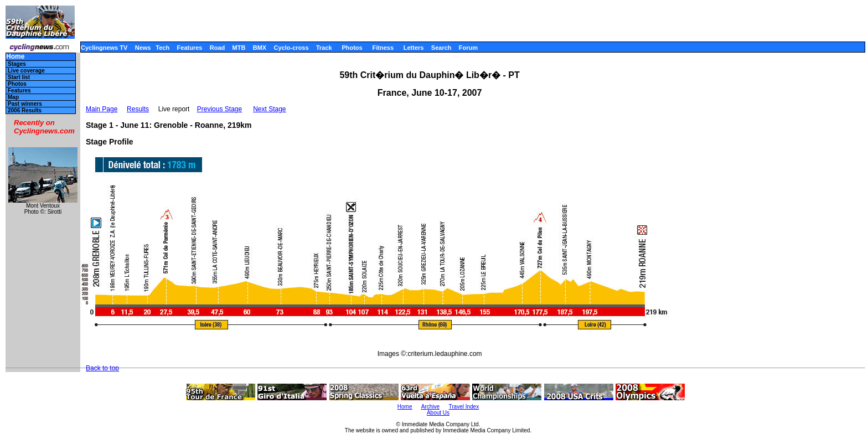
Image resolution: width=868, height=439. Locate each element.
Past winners (25, 104)
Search (441, 48)
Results (138, 109)
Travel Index (464, 407)
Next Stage (269, 109)
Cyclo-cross (291, 48)
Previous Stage (219, 109)
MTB (239, 48)
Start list (19, 77)
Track (324, 48)
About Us (438, 413)
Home (15, 57)
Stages (17, 64)
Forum (468, 48)
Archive (430, 407)
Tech (162, 48)
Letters (414, 48)
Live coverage (26, 71)
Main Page (102, 109)
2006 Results (25, 110)
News (143, 48)
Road (218, 48)
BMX (260, 48)
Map (13, 97)
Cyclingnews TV (104, 48)
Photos (352, 48)
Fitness (383, 48)
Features (190, 48)
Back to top (102, 368)
